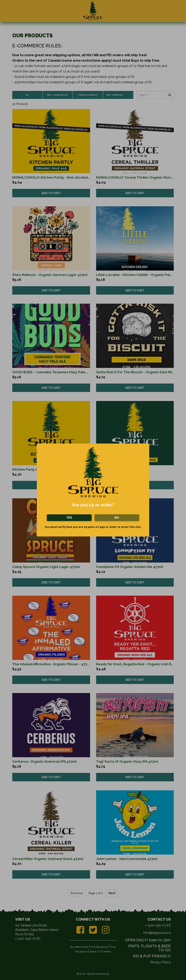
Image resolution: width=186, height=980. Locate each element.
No (117, 518)
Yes (69, 518)
